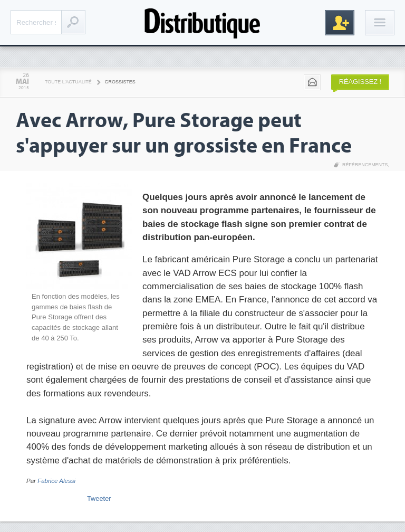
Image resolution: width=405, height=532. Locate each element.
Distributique (202, 22)
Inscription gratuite (340, 23)
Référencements (365, 165)
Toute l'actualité (68, 82)
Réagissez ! (360, 82)
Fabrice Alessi (56, 481)
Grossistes (120, 82)
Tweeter (99, 498)
